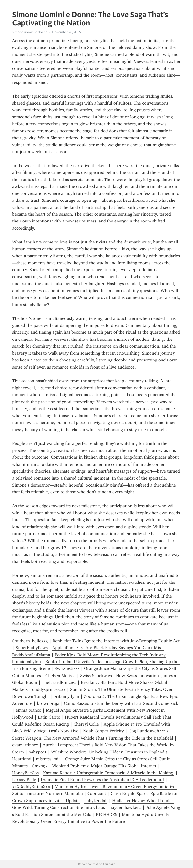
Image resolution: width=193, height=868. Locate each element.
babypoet (38, 752)
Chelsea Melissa (60, 676)
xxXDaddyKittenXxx (31, 787)
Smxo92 (40, 766)
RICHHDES (107, 815)
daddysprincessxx (49, 689)
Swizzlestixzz (67, 668)
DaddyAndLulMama (31, 655)
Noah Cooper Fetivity (103, 731)
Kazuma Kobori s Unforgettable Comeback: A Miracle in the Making (109, 773)
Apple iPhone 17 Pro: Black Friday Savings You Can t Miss (108, 648)
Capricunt (97, 794)
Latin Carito (49, 717)
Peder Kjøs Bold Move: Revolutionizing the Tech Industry (110, 655)
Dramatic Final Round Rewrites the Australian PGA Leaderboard (102, 780)
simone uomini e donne (30, 32)
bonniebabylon (27, 662)
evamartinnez (25, 745)
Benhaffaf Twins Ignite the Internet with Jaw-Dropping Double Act (116, 641)
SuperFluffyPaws (32, 648)
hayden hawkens (125, 807)
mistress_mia (48, 759)
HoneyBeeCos (25, 773)
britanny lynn (66, 696)
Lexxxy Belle (24, 780)
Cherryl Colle (86, 724)
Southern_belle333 (30, 641)
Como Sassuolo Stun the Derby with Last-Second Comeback (121, 703)
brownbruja (48, 703)
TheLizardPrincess (59, 682)
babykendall (96, 801)
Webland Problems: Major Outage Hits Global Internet (104, 766)
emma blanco (28, 710)
